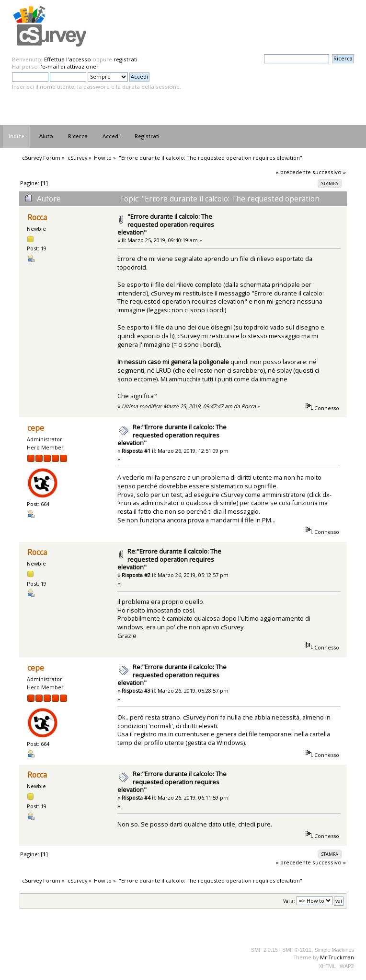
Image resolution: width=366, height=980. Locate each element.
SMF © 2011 (297, 950)
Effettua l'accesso (68, 59)
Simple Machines (334, 950)
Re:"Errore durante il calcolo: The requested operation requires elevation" (172, 435)
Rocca (37, 218)
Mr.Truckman (337, 957)
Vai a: (289, 901)
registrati (126, 59)
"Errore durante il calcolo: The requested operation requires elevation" (166, 224)
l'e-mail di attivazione (68, 66)
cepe (36, 428)
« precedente (293, 172)
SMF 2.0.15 (264, 950)
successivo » (329, 172)
